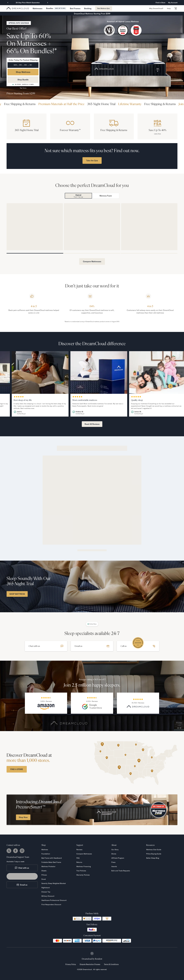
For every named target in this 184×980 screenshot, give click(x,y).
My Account (173, 3)
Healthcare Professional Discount (54, 900)
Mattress (45, 850)
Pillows (44, 875)
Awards (114, 866)
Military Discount (48, 896)
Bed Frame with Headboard (52, 858)
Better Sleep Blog (153, 858)
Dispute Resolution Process (90, 964)
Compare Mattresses (92, 261)
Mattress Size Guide (154, 850)
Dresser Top (46, 892)
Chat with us (22, 868)
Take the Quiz (92, 160)
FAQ (78, 858)
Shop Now (23, 817)
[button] (37, 8)
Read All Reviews (92, 424)
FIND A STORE (17, 769)
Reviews (79, 850)
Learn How (157, 134)
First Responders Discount (51, 905)
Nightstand (46, 888)
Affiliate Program (118, 858)
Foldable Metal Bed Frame (51, 862)
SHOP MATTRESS (17, 594)
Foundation (46, 854)
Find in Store (160, 3)
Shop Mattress (23, 72)
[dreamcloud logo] (18, 8)
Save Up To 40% (158, 130)
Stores (114, 854)
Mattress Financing (84, 866)
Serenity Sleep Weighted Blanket (54, 883)
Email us (22, 885)
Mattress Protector (48, 866)
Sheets (44, 871)
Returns (79, 862)
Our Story (115, 850)
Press (113, 862)
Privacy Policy (71, 964)
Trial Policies (81, 871)
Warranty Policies (83, 875)
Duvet (44, 879)
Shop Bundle (23, 80)
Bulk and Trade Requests (121, 871)
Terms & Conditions (111, 964)
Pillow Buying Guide (154, 854)
